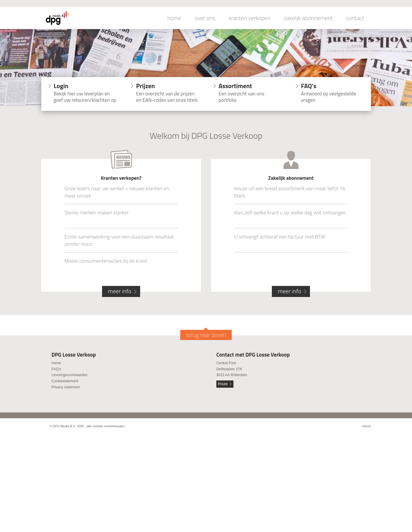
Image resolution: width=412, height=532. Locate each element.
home (174, 18)
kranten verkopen (249, 18)
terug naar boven (206, 335)
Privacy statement (66, 387)
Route (223, 384)
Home (56, 363)
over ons (205, 18)
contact (355, 18)
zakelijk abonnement (308, 18)
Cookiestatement (65, 381)
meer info (120, 291)
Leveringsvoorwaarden (69, 375)
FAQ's (56, 369)
